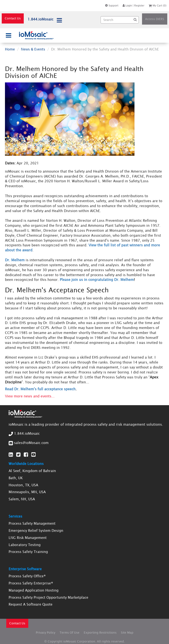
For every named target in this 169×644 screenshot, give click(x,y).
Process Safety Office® (27, 576)
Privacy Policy (46, 633)
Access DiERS (155, 19)
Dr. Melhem (15, 260)
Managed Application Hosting (34, 590)
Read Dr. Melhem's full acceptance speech (40, 389)
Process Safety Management (32, 523)
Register (139, 6)
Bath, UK (16, 478)
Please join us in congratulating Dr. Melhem (97, 280)
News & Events (33, 49)
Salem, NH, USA (22, 499)
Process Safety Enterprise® (31, 583)
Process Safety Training (28, 552)
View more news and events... (30, 396)
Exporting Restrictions (100, 633)
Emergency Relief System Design (36, 531)
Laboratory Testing (25, 545)
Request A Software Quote (31, 604)
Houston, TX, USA (23, 485)
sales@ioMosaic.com (31, 443)
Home (10, 49)
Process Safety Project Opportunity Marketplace (48, 597)
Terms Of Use (69, 633)
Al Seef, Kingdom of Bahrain (32, 471)
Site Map (127, 633)
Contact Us (13, 18)
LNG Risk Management (28, 538)
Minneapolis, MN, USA (27, 492)
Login (127, 6)
